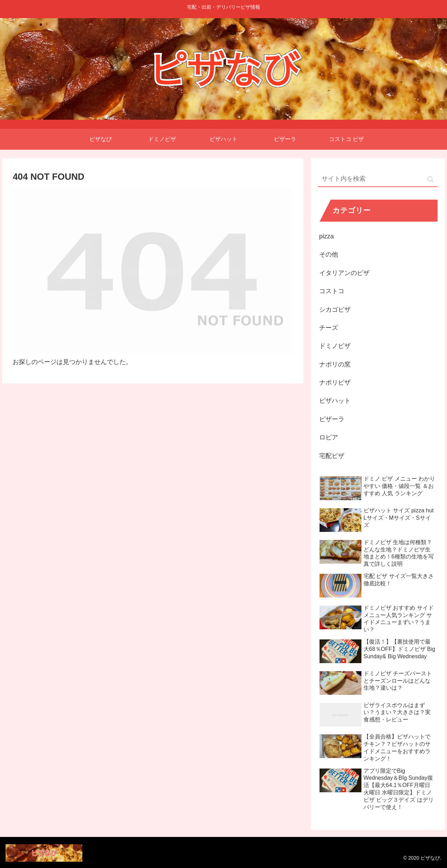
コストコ (332, 291)
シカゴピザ (335, 310)
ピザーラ (332, 419)
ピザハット (335, 401)
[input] (378, 179)
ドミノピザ (335, 346)
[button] (430, 179)
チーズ (329, 328)
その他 (329, 254)
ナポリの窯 (335, 364)
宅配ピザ (332, 456)
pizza (327, 236)
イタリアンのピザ (344, 273)
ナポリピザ (335, 383)
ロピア (329, 437)
